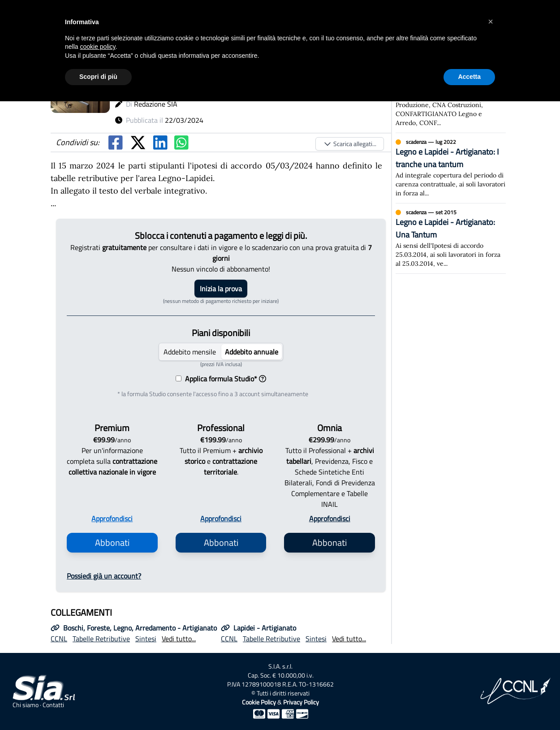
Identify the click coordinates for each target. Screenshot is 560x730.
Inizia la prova (221, 289)
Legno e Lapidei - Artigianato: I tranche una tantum (447, 158)
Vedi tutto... (179, 639)
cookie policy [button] (97, 47)
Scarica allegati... (350, 144)
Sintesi (146, 639)
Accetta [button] (469, 77)
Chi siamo (26, 705)
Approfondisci (112, 518)
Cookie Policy (259, 702)
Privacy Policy (301, 702)
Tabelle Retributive (101, 639)
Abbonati (112, 542)
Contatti (53, 705)
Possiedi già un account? (104, 576)
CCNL (59, 639)
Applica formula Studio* (224, 379)
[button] (491, 22)
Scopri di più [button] (98, 77)
